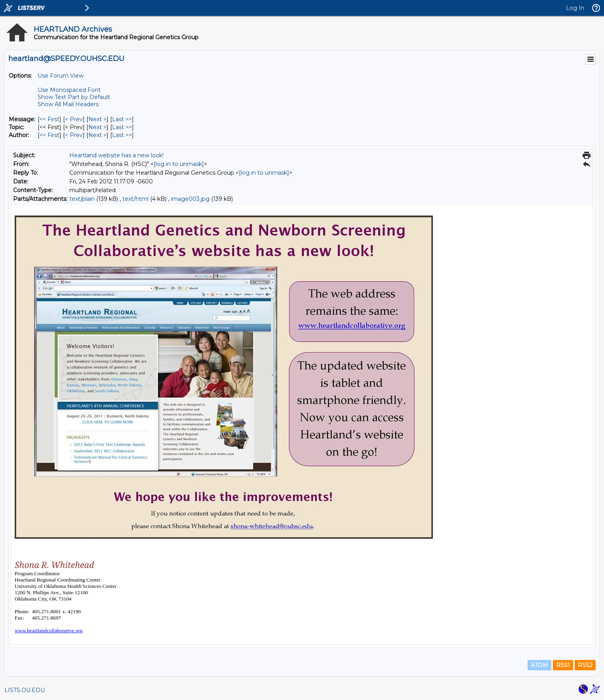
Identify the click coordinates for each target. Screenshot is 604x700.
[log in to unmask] (179, 164)
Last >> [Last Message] (122, 119)
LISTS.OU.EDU (25, 690)
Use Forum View (61, 76)
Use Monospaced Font (69, 90)
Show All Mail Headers (68, 104)
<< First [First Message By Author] (50, 135)
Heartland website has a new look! (116, 155)
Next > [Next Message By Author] (97, 135)
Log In (575, 8)
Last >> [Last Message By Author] (122, 135)
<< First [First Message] (50, 119)
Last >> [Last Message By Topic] (122, 127)
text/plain (82, 199)
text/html (135, 199)
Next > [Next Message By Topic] (97, 127)
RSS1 (563, 665)
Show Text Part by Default (74, 97)
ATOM (539, 665)
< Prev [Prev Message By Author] (74, 135)
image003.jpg (190, 199)
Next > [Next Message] (97, 119)
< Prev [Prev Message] (74, 119)
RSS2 (585, 665)
